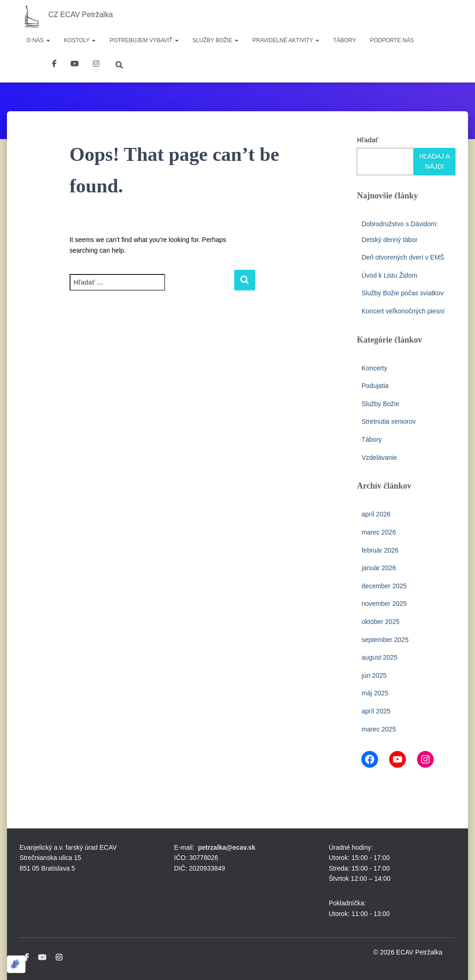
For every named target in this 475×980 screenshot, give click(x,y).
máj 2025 (375, 693)
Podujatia (375, 386)
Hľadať (367, 140)
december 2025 (384, 586)
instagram (96, 65)
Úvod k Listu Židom (389, 275)
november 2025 (384, 604)
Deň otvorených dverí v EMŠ (403, 257)
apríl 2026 (376, 514)
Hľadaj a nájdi (435, 162)
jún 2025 (374, 675)
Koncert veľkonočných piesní (403, 311)
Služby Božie (215, 40)
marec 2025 (379, 729)
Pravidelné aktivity (286, 40)
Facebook (54, 65)
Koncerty (374, 368)
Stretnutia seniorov (388, 421)
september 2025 (385, 640)
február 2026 (380, 550)
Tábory (344, 40)
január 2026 (379, 568)
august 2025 (379, 657)
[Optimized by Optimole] (16, 964)
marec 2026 (379, 532)
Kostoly (80, 40)
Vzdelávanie (379, 458)
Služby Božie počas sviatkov (402, 293)
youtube (75, 65)
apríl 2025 (376, 711)
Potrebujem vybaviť (144, 40)
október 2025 (380, 622)
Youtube (42, 958)
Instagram (59, 958)
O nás (38, 40)
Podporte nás (392, 40)
